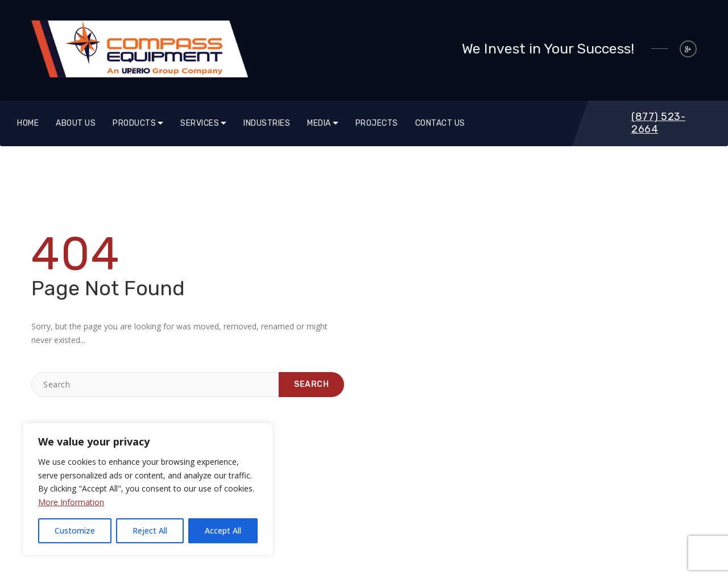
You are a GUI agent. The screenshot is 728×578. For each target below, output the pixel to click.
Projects (377, 123)
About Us (76, 123)
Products (134, 123)
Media (319, 123)
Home (28, 123)
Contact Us (440, 123)
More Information (71, 502)
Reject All (150, 530)
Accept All (223, 530)
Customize (75, 530)
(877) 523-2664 (658, 123)
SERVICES (200, 123)
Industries (267, 123)
